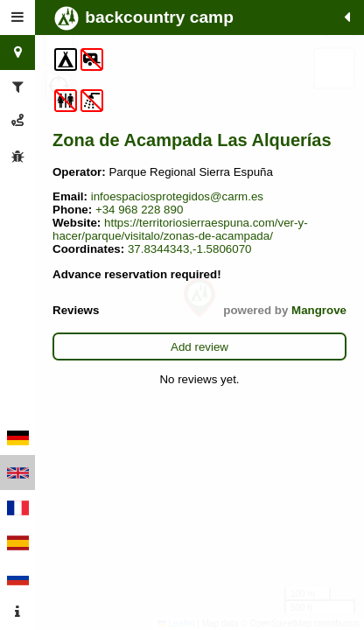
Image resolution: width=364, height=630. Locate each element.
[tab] (17, 17)
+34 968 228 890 (139, 210)
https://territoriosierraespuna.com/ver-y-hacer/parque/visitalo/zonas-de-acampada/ (180, 229)
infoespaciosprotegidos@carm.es (177, 196)
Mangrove (319, 310)
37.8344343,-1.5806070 (190, 249)
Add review (199, 347)
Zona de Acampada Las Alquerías (192, 140)
